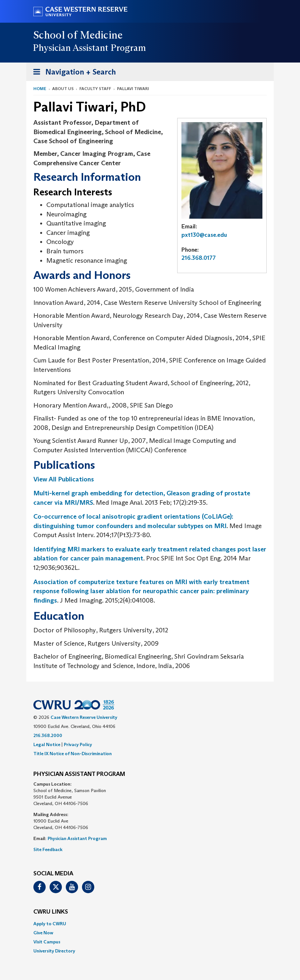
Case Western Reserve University (84, 717)
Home (40, 89)
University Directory (54, 951)
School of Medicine (78, 35)
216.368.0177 (199, 258)
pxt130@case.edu (204, 235)
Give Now (43, 933)
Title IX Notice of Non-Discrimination (73, 754)
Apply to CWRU (50, 924)
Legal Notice (47, 744)
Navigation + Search (73, 73)
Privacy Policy (78, 744)
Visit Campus (47, 942)
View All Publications (64, 479)
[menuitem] (150, 924)
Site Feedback (48, 849)
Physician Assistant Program (77, 838)
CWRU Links (51, 912)
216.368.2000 (48, 735)
